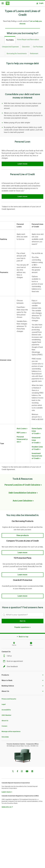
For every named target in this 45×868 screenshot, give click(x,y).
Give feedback (11, 665)
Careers (4, 725)
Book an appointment (14, 660)
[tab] (10, 39)
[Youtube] (27, 770)
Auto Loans (21, 427)
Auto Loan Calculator (22, 500)
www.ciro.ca (6, 806)
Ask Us (23, 620)
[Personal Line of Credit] (22, 195)
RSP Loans (21, 432)
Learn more (6, 791)
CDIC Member (6, 714)
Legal (4, 703)
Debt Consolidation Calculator (22, 492)
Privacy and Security (9, 698)
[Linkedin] (32, 770)
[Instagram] (22, 770)
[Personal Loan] (22, 163)
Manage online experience (11, 730)
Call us (8, 655)
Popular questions (22, 626)
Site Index (5, 736)
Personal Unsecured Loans (22, 438)
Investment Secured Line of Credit (37, 455)
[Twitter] (13, 770)
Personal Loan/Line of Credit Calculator (22, 484)
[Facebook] (17, 770)
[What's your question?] (22, 614)
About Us (5, 719)
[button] (22, 534)
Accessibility (6, 709)
